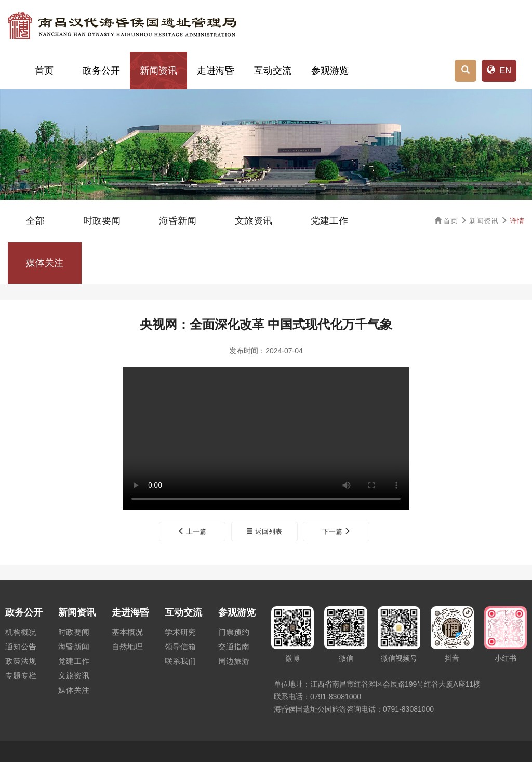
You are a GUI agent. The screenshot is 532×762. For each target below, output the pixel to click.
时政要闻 (102, 221)
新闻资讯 (484, 221)
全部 (35, 221)
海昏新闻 (178, 221)
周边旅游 (234, 661)
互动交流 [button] (273, 71)
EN (499, 70)
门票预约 (234, 632)
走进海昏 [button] (216, 71)
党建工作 (329, 221)
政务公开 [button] (101, 71)
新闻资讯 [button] (158, 71)
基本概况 (127, 632)
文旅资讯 (254, 221)
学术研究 (180, 632)
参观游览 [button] (330, 71)
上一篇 (192, 532)
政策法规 (21, 661)
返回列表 (264, 532)
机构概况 (21, 632)
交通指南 (234, 646)
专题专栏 (21, 676)
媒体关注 (45, 263)
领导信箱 (180, 646)
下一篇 (337, 532)
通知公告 (21, 646)
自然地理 (127, 646)
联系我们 (180, 661)
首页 (44, 71)
